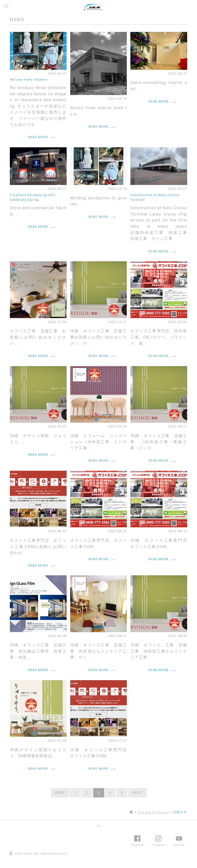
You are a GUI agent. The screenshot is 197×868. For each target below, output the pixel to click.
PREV (60, 793)
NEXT (138, 793)
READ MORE (38, 137)
